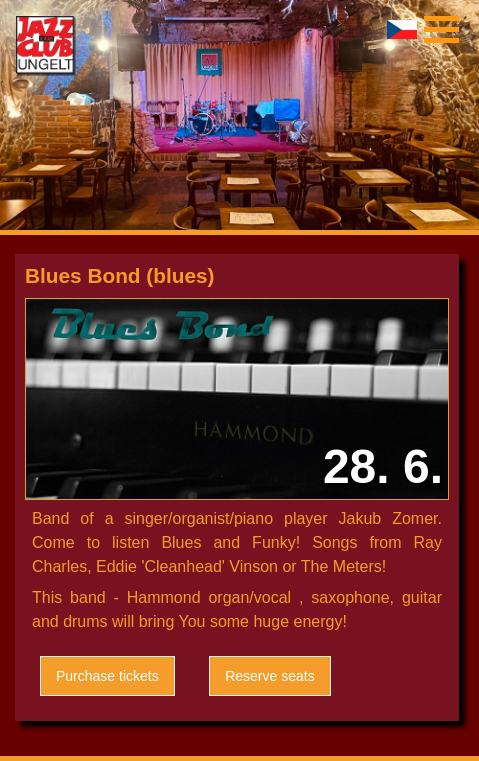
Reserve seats (269, 676)
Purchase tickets (107, 676)
